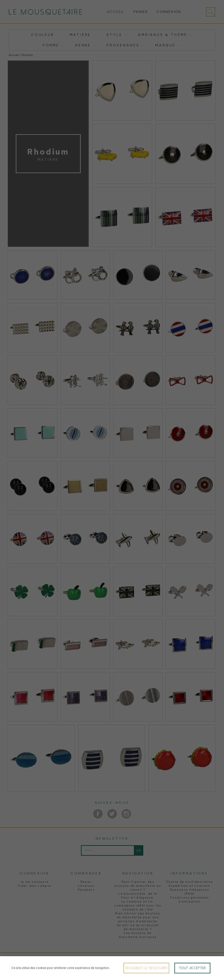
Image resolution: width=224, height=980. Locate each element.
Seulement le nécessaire (146, 968)
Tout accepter (192, 968)
